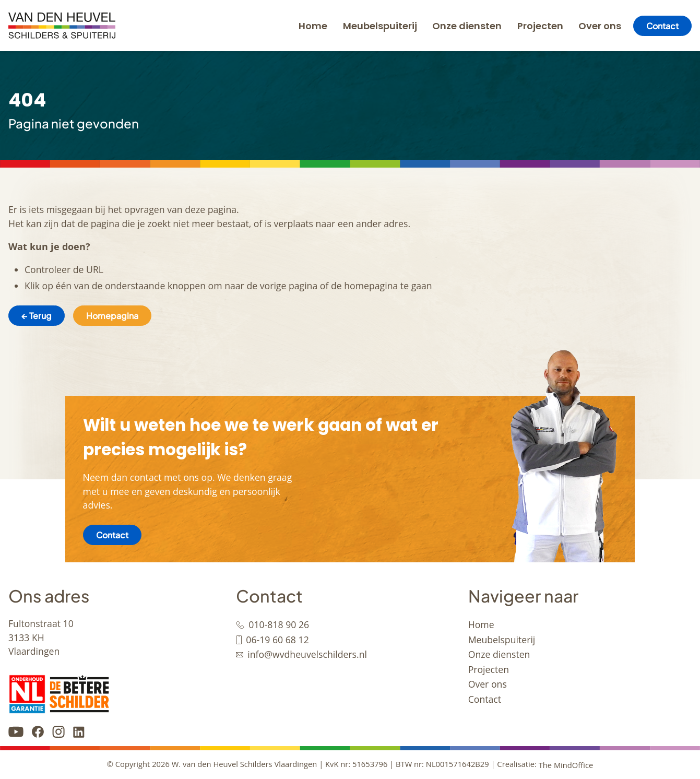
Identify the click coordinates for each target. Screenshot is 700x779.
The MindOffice (566, 765)
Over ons (600, 26)
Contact (662, 26)
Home (313, 26)
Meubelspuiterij (380, 26)
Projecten (540, 26)
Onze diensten (467, 26)
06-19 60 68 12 (277, 640)
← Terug (37, 316)
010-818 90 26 (279, 624)
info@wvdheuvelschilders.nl (307, 654)
